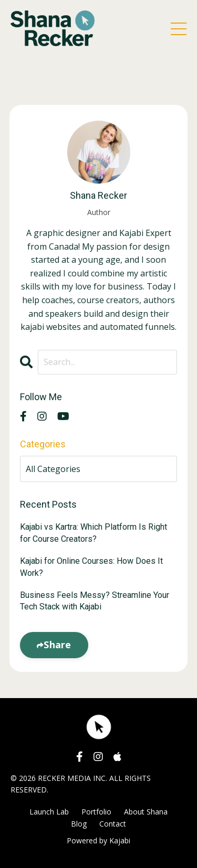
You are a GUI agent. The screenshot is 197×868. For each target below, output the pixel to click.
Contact (113, 824)
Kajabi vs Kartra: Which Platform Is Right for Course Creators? (94, 533)
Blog (79, 824)
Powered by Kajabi (98, 840)
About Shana (146, 812)
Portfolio (96, 812)
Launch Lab (49, 812)
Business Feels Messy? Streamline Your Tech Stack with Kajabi (95, 601)
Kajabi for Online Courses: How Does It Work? (91, 567)
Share (57, 645)
